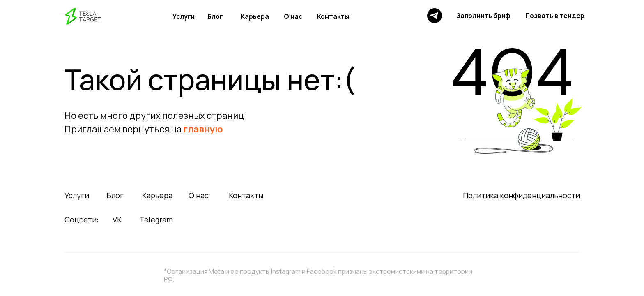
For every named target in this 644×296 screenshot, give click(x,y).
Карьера (255, 16)
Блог (215, 16)
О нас (293, 16)
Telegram (156, 220)
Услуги (184, 16)
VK (117, 220)
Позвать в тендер (555, 16)
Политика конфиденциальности (521, 195)
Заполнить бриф (483, 16)
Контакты (333, 16)
